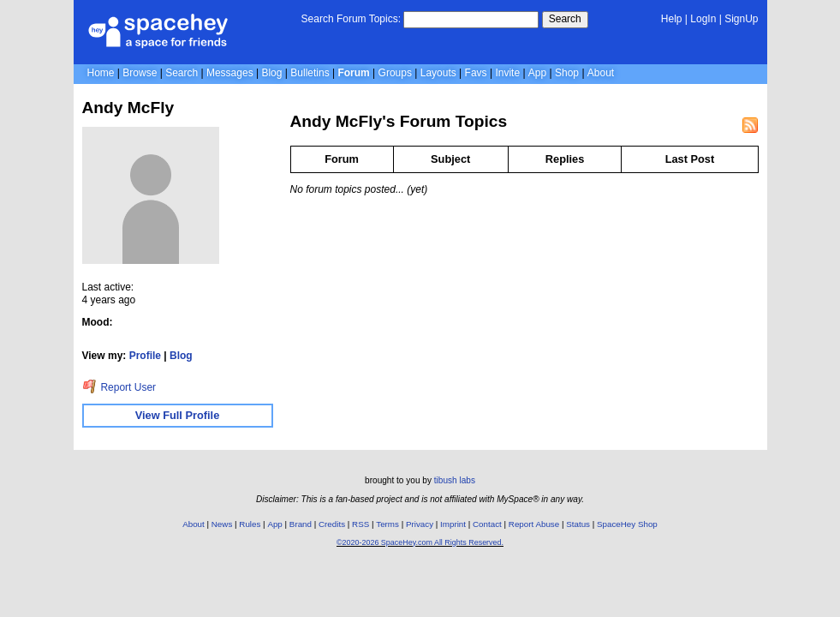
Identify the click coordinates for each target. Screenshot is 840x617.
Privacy (420, 524)
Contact (487, 524)
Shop (567, 73)
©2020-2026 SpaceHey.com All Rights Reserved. (420, 542)
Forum (353, 73)
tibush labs (455, 480)
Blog (271, 73)
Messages (230, 73)
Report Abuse (534, 524)
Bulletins (310, 73)
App (537, 73)
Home (101, 73)
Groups (395, 73)
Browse (140, 73)
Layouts (438, 73)
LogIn (703, 19)
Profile (145, 356)
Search (565, 19)
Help (672, 19)
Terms (387, 524)
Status (578, 524)
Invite (507, 73)
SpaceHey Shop (627, 524)
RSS (360, 524)
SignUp (741, 19)
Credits (332, 524)
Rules (250, 524)
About (601, 73)
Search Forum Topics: (351, 19)
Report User (119, 387)
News (222, 524)
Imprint (453, 524)
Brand (301, 524)
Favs (476, 73)
